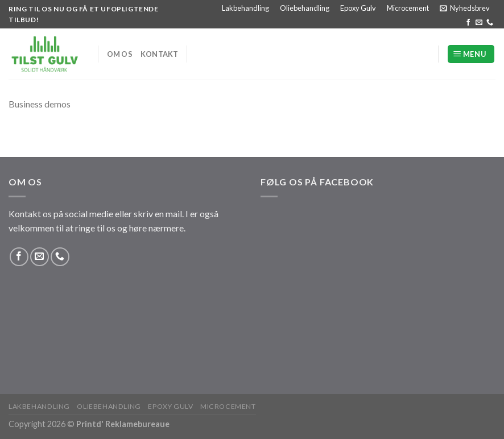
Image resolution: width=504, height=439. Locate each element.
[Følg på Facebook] (468, 23)
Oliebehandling (305, 8)
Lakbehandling (245, 8)
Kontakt (160, 54)
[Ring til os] (490, 23)
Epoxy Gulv (358, 8)
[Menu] (471, 54)
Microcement (408, 8)
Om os (120, 54)
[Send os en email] (479, 23)
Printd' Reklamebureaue (123, 424)
